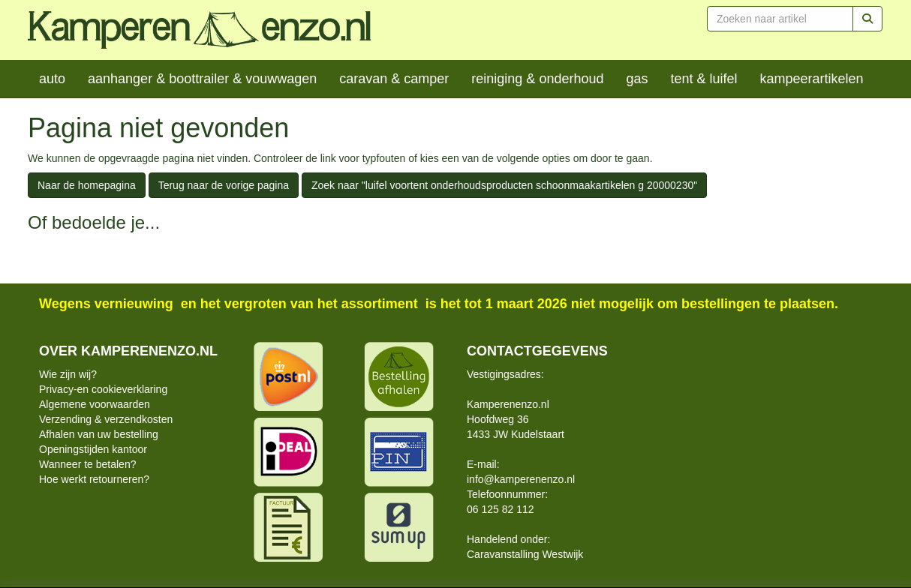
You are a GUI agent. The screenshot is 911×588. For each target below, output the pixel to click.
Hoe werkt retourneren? (94, 479)
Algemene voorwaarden (95, 404)
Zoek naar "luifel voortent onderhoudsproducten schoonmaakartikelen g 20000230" (504, 185)
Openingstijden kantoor (93, 449)
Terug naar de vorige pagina (224, 185)
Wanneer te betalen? (87, 464)
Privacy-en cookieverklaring (103, 389)
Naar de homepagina (87, 185)
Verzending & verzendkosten (106, 419)
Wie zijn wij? (68, 374)
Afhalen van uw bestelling (99, 434)
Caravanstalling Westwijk (525, 554)
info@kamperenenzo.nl (521, 479)
